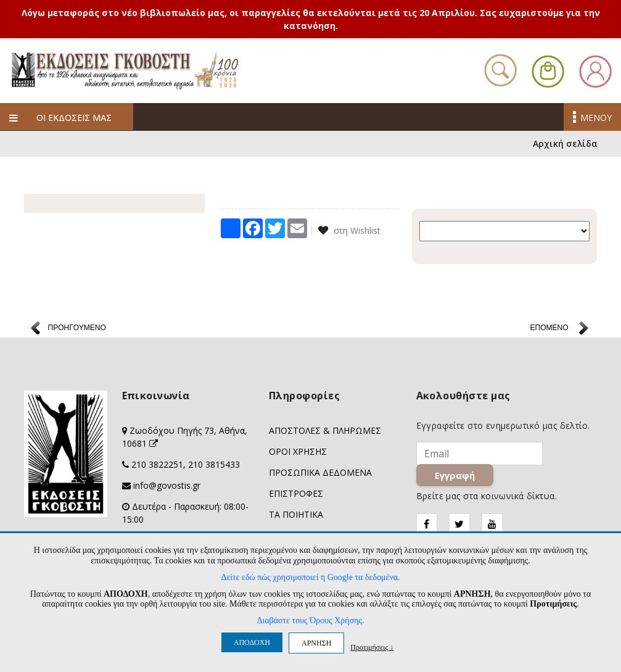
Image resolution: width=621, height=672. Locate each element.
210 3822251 (157, 466)
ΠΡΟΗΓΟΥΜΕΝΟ (77, 330)
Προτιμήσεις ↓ (372, 647)
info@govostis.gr (167, 487)
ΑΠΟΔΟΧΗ (252, 642)
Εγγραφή (455, 477)
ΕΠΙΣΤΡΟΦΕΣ (296, 495)
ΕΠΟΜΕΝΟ (549, 330)
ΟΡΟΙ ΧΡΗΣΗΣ (298, 453)
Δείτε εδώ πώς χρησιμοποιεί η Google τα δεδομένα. (310, 577)
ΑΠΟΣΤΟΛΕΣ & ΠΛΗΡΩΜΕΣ (325, 432)
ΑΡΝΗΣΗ (316, 643)
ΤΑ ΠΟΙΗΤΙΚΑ (296, 516)
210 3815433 (214, 466)
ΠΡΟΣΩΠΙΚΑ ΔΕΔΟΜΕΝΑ (320, 474)
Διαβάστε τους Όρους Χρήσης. (310, 620)
